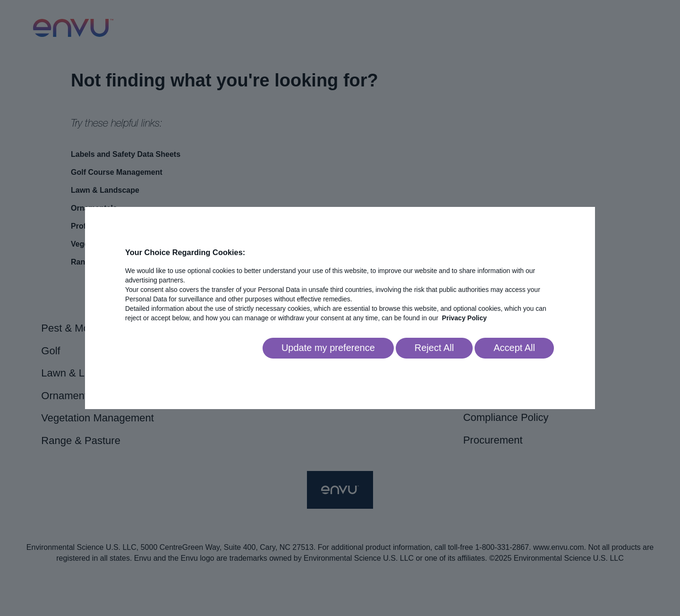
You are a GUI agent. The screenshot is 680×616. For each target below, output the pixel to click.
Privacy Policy (464, 318)
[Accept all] (514, 348)
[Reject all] (434, 348)
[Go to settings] (328, 348)
